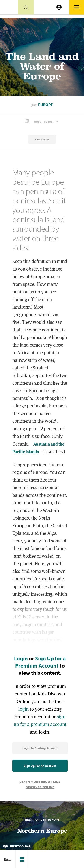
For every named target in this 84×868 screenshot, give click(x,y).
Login (21, 658)
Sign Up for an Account (40, 766)
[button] (42, 121)
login (24, 709)
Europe (45, 105)
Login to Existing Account (40, 748)
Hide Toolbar (17, 846)
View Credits (42, 139)
